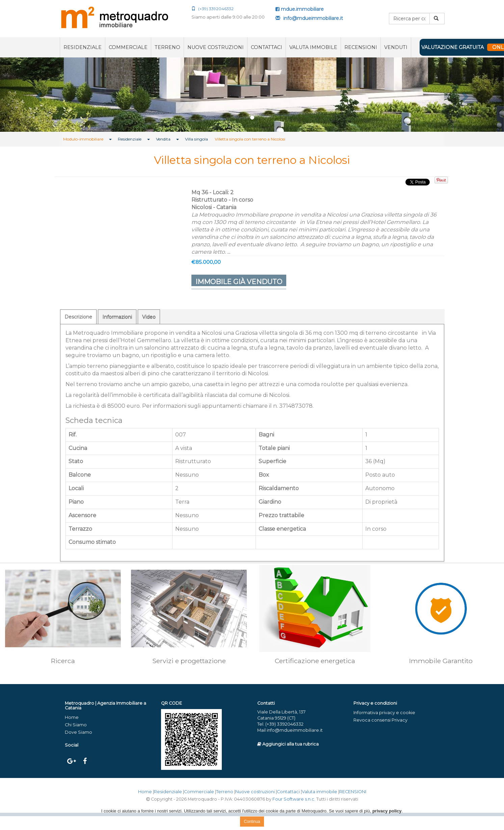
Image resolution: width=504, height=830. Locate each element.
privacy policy (387, 811)
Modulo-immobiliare (83, 139)
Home (72, 717)
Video (149, 317)
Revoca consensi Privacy (380, 720)
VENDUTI (396, 47)
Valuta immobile (313, 47)
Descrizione (78, 317)
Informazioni (117, 317)
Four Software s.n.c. (294, 799)
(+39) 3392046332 (213, 9)
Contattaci (267, 47)
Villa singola (196, 139)
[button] (38, 95)
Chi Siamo (76, 725)
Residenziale (83, 47)
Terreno (167, 47)
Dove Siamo (78, 732)
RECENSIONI (361, 47)
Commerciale (128, 47)
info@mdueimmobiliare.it (309, 18)
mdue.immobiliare (300, 9)
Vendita (163, 139)
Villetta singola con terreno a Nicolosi (250, 139)
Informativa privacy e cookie (384, 713)
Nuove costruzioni (216, 47)
